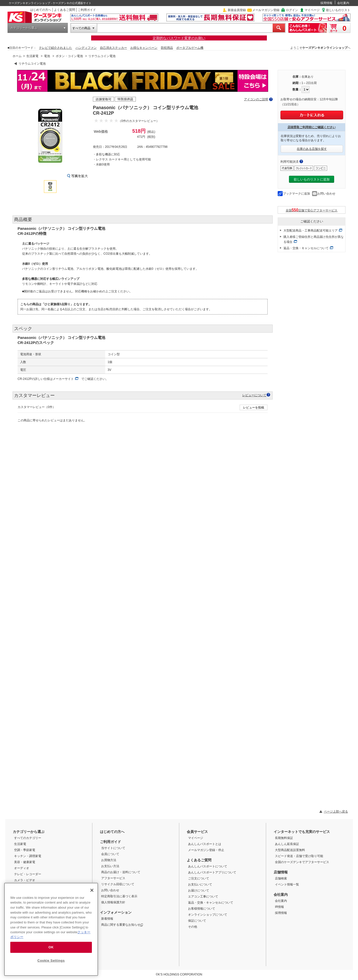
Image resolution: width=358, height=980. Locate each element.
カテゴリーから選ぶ (24, 28)
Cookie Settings (51, 961)
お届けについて (199, 890)
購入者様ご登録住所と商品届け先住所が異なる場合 (314, 239)
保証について (197, 921)
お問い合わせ (326, 194)
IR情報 (279, 907)
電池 (47, 56)
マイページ (312, 10)
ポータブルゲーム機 (190, 48)
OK (51, 947)
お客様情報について (202, 909)
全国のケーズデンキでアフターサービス (302, 862)
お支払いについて (200, 884)
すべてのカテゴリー (28, 838)
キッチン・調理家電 (28, 856)
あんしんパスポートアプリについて (212, 872)
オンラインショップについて (208, 915)
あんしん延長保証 (287, 844)
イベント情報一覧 (287, 884)
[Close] (92, 890)
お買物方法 (109, 860)
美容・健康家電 (25, 862)
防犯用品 (167, 48)
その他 (193, 927)
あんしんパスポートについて (208, 866)
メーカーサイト (63, 379)
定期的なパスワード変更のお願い (179, 38)
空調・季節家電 (25, 850)
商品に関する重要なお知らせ (122, 925)
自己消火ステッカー (113, 48)
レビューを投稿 (254, 408)
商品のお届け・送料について (121, 872)
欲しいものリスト (338, 10)
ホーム (17, 56)
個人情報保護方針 (113, 902)
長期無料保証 (284, 838)
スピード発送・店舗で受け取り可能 (299, 856)
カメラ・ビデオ (25, 880)
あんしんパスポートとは (205, 844)
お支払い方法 (110, 866)
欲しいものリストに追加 (312, 179)
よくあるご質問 (65, 10)
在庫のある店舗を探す (312, 149)
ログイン (292, 10)
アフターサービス (113, 878)
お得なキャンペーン (144, 48)
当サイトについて (113, 848)
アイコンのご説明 (256, 99)
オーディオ (22, 868)
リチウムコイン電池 (102, 56)
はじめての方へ (41, 10)
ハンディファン (86, 48)
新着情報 (107, 919)
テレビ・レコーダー (28, 874)
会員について (110, 854)
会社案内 (343, 3)
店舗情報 (281, 872)
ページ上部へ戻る (336, 812)
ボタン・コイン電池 (69, 56)
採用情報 (326, 3)
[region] (51, 929)
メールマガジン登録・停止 (206, 850)
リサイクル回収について (118, 884)
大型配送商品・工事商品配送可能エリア (311, 231)
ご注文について (199, 878)
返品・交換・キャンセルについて (306, 248)
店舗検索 (281, 878)
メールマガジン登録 (266, 10)
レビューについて (254, 395)
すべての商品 (81, 28)
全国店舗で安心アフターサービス (312, 210)
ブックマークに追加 (296, 194)
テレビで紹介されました (55, 48)
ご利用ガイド (87, 10)
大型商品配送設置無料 (290, 850)
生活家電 (32, 56)
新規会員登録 (237, 10)
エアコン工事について (203, 897)
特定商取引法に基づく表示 (119, 896)
